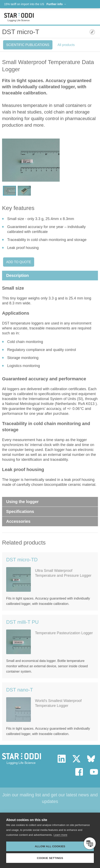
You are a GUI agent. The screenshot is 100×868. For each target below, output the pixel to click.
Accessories (18, 521)
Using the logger (22, 502)
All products (66, 45)
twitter (76, 759)
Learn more (60, 835)
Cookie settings (50, 858)
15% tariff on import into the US (35, 4)
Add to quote (19, 262)
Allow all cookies (50, 846)
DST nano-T (20, 690)
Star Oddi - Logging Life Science (22, 759)
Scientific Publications (28, 45)
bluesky (91, 759)
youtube (94, 772)
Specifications (20, 511)
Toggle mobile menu (92, 17)
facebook (79, 772)
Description (17, 275)
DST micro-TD (22, 560)
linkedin (62, 759)
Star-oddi (19, 17)
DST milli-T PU (22, 622)
